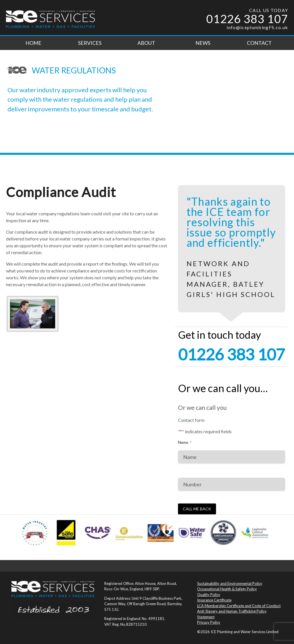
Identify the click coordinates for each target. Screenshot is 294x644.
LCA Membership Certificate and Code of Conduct (239, 606)
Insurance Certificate (214, 600)
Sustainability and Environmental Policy (230, 583)
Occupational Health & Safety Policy (227, 589)
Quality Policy (209, 595)
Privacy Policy (209, 622)
